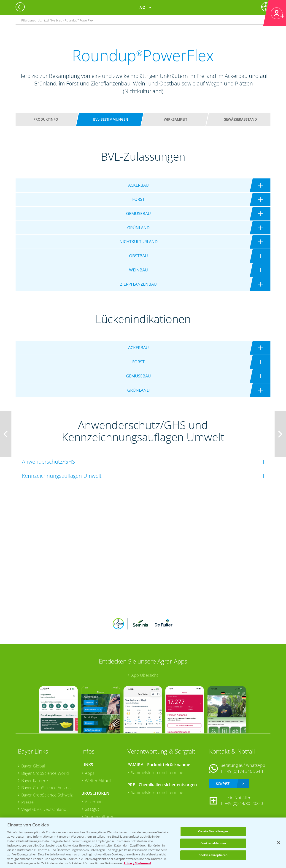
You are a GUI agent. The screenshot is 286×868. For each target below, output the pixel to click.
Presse (27, 802)
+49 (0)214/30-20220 (244, 803)
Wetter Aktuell (98, 780)
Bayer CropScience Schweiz (47, 795)
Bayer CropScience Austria (46, 788)
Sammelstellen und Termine (157, 772)
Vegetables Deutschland (44, 809)
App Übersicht (145, 675)
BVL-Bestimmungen (111, 119)
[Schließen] (279, 843)
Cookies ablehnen (213, 843)
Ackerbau (94, 802)
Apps (90, 773)
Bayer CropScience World (45, 773)
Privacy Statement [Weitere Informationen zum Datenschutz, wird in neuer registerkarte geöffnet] (137, 863)
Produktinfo (46, 119)
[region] (143, 843)
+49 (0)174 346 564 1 (244, 771)
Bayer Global (33, 766)
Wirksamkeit (175, 119)
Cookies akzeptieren (213, 855)
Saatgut (92, 809)
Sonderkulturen (100, 816)
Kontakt (223, 783)
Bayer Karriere (35, 780)
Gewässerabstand (240, 119)
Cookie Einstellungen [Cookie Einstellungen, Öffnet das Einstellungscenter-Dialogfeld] (213, 831)
